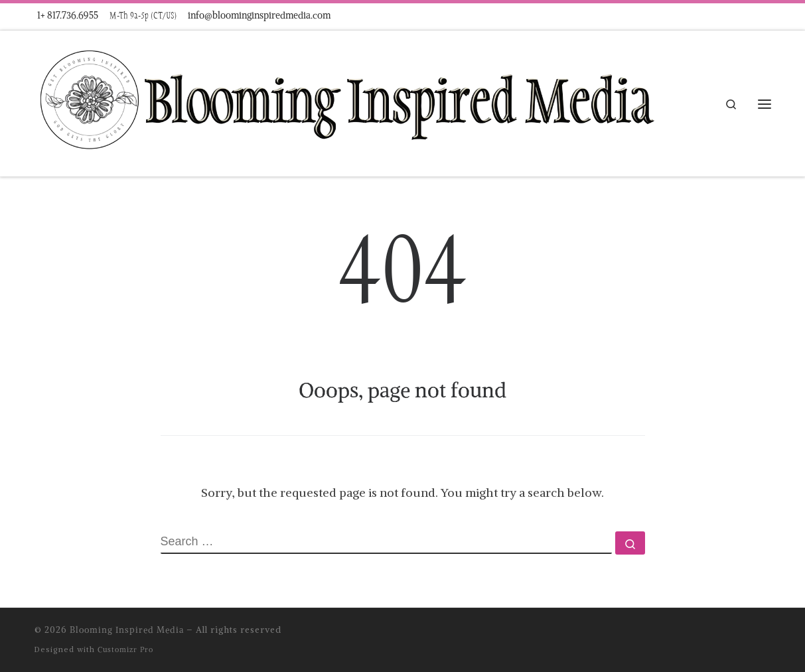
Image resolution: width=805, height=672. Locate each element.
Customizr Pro (125, 649)
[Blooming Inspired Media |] (346, 101)
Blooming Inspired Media (127, 630)
